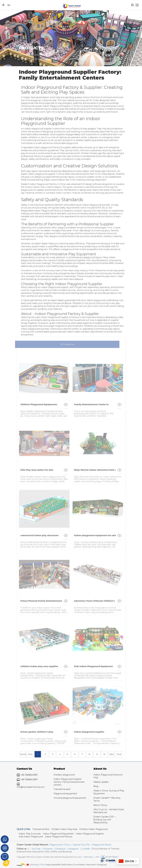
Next (112, 754)
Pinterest (48, 849)
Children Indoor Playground (93, 829)
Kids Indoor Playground (31, 837)
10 (104, 754)
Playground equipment (65, 794)
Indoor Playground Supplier (90, 834)
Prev (30, 754)
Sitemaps (88, 857)
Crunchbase (79, 865)
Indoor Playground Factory (59, 837)
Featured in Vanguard (96, 865)
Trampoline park (62, 789)
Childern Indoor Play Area (64, 829)
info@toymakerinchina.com (31, 787)
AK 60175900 (109, 857)
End (119, 754)
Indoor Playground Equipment (58, 834)
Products (38, 55)
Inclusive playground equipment (70, 798)
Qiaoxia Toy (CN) (81, 845)
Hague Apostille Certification (59, 865)
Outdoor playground (64, 775)
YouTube (36, 849)
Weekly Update (101, 782)
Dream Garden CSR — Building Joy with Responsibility (105, 820)
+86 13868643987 (29, 775)
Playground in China (60, 845)
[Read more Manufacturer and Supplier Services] (111, 861)
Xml (97, 857)
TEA (42, 865)
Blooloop (35, 865)
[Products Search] (132, 5)
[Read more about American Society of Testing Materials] (102, 861)
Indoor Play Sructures (30, 834)
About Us (100, 769)
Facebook (60, 849)
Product (59, 769)
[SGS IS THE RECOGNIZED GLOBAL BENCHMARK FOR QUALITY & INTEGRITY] (21, 865)
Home (23, 55)
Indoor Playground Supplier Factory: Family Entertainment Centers (69, 782)
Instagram (74, 849)
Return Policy (100, 805)
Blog (96, 786)
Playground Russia (102, 845)
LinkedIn (86, 849)
